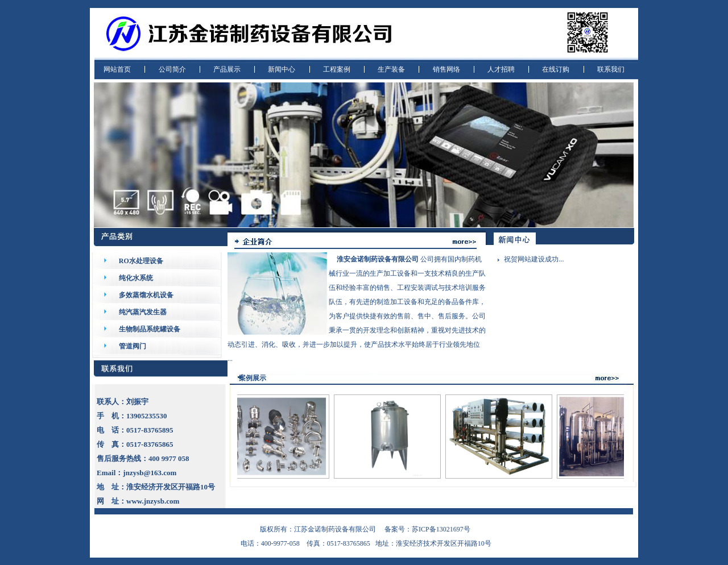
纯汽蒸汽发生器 (143, 312)
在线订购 (556, 69)
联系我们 (611, 69)
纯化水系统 (136, 278)
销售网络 (446, 69)
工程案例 (337, 69)
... (561, 259)
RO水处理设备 (141, 261)
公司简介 (172, 69)
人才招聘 (501, 69)
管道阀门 (133, 346)
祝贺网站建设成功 (531, 259)
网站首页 (117, 69)
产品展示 (227, 69)
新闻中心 (282, 69)
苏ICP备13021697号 (441, 529)
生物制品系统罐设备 (150, 329)
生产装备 (391, 69)
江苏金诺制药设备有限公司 (335, 529)
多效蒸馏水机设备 (146, 295)
